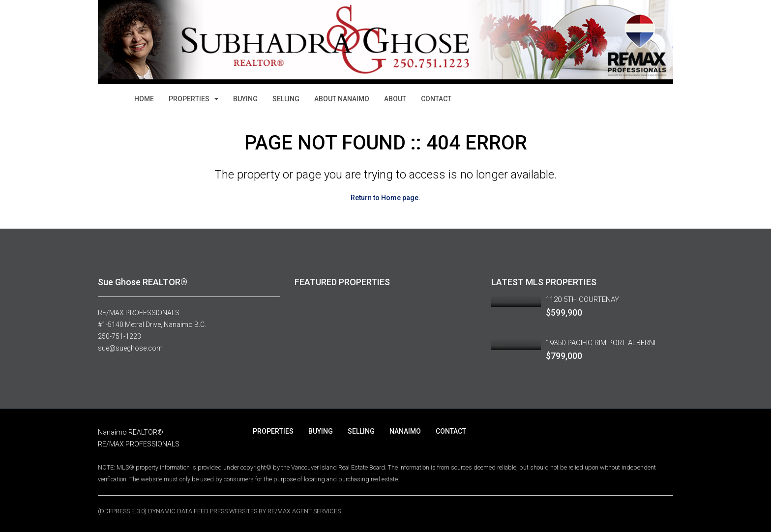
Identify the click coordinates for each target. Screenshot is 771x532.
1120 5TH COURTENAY (582, 299)
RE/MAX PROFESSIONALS (139, 313)
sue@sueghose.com (130, 348)
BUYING (245, 99)
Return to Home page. (385, 198)
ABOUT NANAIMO (342, 99)
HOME (144, 99)
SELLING (286, 99)
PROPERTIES (189, 99)
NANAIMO (405, 431)
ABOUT (395, 99)
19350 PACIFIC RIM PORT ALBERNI (601, 343)
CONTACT (436, 99)
